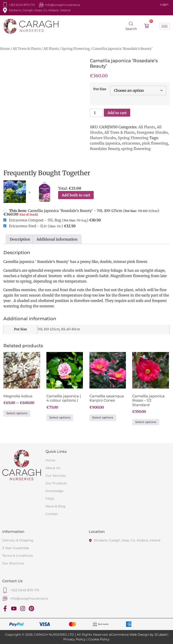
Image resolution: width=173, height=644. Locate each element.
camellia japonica (105, 143)
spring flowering (136, 149)
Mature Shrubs (103, 138)
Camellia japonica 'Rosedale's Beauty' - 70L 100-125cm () (81, 212)
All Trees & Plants (27, 49)
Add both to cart (76, 195)
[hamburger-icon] (165, 26)
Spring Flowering (76, 49)
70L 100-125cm (48, 329)
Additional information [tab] (57, 239)
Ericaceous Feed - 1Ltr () (36, 226)
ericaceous (131, 143)
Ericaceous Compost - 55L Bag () (49, 220)
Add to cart (117, 113)
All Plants (51, 49)
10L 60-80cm (70, 329)
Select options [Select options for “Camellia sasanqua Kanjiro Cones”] (103, 417)
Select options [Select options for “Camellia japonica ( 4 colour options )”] (60, 417)
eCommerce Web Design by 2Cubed (138, 635)
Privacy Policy (74, 639)
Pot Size (100, 89)
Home (5, 49)
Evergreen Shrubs (152, 132)
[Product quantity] (96, 113)
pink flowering (155, 143)
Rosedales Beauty (105, 149)
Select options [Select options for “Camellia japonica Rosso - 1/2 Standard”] (146, 422)
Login (164, 4)
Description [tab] (20, 239)
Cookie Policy (99, 639)
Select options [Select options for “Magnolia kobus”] (17, 413)
